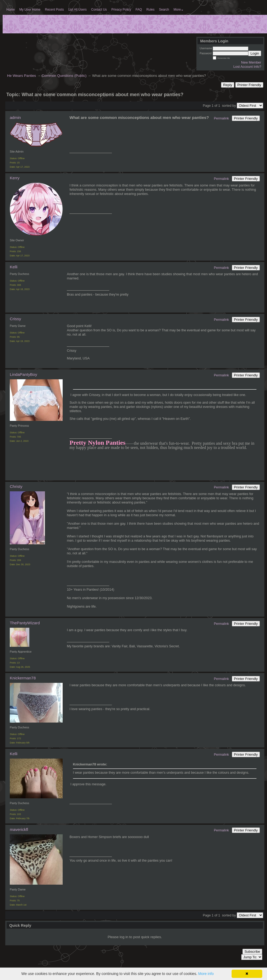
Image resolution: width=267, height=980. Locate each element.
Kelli (14, 267)
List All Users (77, 10)
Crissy (15, 319)
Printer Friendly (249, 85)
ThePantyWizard (25, 623)
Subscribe (252, 952)
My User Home (30, 10)
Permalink (221, 118)
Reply (228, 85)
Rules (151, 10)
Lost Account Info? (247, 67)
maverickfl (19, 829)
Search (164, 10)
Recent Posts (54, 10)
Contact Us (99, 10)
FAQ (139, 10)
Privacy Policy (121, 10)
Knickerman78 (23, 678)
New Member (251, 62)
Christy (16, 486)
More (179, 10)
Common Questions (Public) (64, 76)
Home (11, 10)
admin (15, 117)
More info (206, 974)
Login (255, 53)
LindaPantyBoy (23, 374)
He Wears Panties (22, 76)
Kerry (15, 178)
